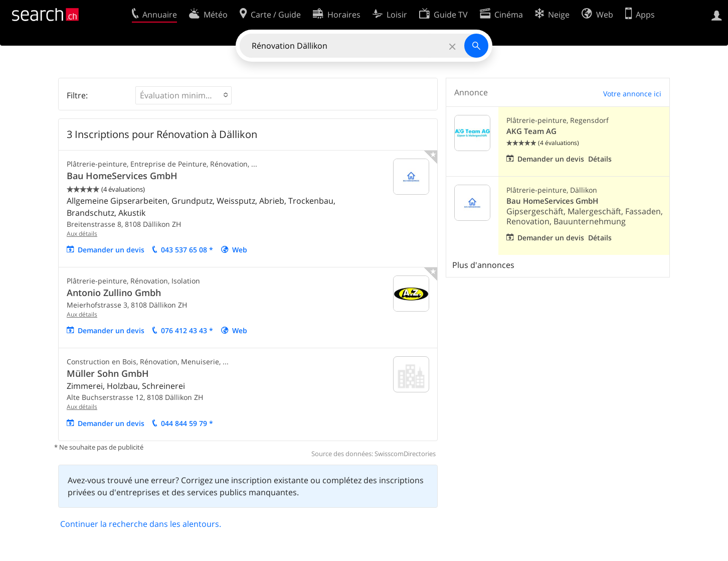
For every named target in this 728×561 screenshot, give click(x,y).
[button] (184, 95)
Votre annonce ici (632, 94)
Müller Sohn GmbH (108, 373)
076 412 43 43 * (187, 330)
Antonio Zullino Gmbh (114, 293)
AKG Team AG (531, 131)
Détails (600, 159)
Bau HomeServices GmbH (122, 176)
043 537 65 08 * (187, 250)
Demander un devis (111, 250)
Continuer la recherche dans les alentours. (141, 524)
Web (240, 250)
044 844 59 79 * (187, 423)
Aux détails (82, 234)
